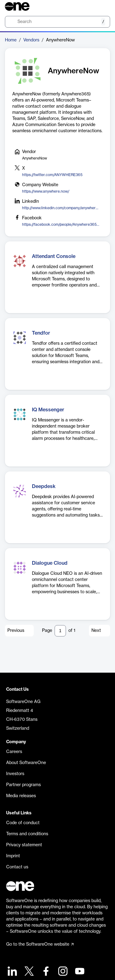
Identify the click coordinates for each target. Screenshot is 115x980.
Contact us (17, 867)
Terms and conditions (27, 834)
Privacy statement (24, 845)
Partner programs (23, 785)
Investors (15, 774)
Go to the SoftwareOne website (40, 944)
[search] (57, 22)
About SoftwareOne (26, 763)
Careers (14, 752)
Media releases (21, 796)
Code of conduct (23, 823)
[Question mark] (102, 6)
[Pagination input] (60, 631)
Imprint (13, 856)
